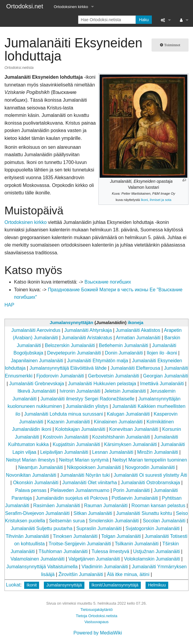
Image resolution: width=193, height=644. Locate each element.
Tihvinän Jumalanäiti (27, 536)
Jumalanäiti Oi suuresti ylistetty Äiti (150, 475)
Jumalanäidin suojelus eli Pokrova (72, 498)
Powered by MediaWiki (98, 633)
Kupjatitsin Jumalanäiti (76, 444)
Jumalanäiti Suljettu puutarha (41, 528)
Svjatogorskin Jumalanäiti (153, 528)
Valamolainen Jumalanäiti (37, 559)
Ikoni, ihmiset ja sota (156, 200)
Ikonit (32, 585)
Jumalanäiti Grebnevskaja (37, 384)
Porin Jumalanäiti (131, 490)
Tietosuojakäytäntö (96, 610)
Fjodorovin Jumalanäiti (60, 376)
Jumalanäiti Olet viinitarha (90, 483)
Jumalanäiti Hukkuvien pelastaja (102, 384)
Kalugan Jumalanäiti (128, 414)
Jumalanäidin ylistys (87, 406)
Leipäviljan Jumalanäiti (64, 452)
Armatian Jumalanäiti (138, 338)
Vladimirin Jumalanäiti (105, 567)
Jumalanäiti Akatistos (138, 330)
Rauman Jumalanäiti (106, 506)
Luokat (13, 585)
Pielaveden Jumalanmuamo (80, 490)
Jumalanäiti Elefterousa (135, 368)
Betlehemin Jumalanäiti (123, 345)
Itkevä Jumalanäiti (36, 391)
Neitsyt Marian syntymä (84, 460)
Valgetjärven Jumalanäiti (94, 559)
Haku (144, 20)
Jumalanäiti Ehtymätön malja (98, 361)
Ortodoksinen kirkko (71, 7)
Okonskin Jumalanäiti (36, 483)
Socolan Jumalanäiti (164, 521)
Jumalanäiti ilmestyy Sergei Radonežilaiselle (88, 399)
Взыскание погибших (108, 282)
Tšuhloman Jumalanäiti (63, 551)
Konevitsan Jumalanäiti (134, 429)
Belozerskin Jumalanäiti (70, 345)
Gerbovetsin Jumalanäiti (114, 376)
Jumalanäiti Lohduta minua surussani (64, 414)
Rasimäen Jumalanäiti (57, 506)
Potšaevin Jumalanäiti (135, 498)
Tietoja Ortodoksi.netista (96, 616)
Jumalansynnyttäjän (72, 322)
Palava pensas (31, 490)
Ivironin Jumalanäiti (80, 391)
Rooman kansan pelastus (159, 506)
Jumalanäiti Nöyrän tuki (85, 475)
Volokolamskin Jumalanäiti (152, 559)
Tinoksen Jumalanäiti (75, 536)
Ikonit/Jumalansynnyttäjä (115, 585)
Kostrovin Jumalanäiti (66, 437)
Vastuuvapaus (96, 622)
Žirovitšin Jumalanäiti (81, 574)
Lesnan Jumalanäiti (113, 452)
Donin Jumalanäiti (124, 353)
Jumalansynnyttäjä (64, 585)
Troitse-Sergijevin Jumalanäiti (80, 544)
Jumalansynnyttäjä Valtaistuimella (42, 567)
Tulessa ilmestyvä (111, 551)
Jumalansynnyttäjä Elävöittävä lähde (68, 368)
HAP (9, 305)
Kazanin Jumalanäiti (68, 422)
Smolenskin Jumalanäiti (114, 521)
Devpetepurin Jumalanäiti (74, 353)
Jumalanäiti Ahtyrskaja (88, 330)
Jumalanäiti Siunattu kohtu (144, 513)
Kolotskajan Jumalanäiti (80, 429)
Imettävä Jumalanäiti (162, 384)
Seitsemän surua (67, 521)
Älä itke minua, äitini (128, 574)
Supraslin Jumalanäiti (99, 528)
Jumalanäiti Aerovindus (36, 330)
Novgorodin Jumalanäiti (150, 467)
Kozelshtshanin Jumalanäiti (121, 437)
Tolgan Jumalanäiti (121, 536)
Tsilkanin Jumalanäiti (137, 544)
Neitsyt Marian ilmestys (30, 460)
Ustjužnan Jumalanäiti (156, 551)
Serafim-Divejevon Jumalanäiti (37, 513)
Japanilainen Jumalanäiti (37, 361)
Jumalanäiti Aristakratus (87, 338)
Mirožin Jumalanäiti (158, 452)
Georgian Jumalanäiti (166, 376)
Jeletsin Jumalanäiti (125, 391)
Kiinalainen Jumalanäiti (118, 422)
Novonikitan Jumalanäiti (31, 475)
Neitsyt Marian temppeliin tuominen (150, 460)
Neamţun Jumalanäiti (41, 467)
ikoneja (135, 322)
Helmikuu (157, 585)
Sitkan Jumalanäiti (93, 513)
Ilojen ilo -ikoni (162, 353)
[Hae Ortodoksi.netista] (107, 20)
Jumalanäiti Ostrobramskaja (150, 483)
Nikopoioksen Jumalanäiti (94, 467)
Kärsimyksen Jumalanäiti (131, 444)
